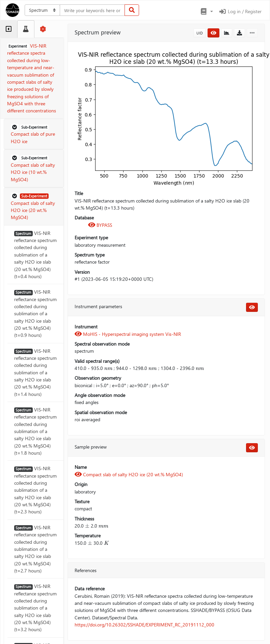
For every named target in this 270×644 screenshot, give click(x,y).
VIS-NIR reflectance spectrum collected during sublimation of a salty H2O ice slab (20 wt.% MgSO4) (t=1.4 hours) (35, 372)
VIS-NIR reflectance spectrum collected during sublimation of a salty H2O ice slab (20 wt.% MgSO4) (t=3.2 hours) (35, 608)
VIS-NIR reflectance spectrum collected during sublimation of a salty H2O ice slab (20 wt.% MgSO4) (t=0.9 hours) (35, 313)
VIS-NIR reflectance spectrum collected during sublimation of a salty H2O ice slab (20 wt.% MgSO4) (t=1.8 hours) (35, 431)
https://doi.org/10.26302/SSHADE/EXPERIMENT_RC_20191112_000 (144, 625)
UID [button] (200, 33)
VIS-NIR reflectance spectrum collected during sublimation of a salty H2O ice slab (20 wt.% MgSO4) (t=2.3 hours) (35, 490)
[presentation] (108, 368)
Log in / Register (240, 11)
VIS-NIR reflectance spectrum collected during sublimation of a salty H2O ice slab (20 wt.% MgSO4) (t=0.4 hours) (35, 255)
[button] (206, 11)
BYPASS (100, 225)
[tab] (9, 29)
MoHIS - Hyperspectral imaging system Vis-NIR (128, 334)
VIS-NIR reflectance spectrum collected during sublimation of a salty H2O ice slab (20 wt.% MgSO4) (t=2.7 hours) (35, 549)
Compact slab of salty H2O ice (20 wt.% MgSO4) (129, 474)
